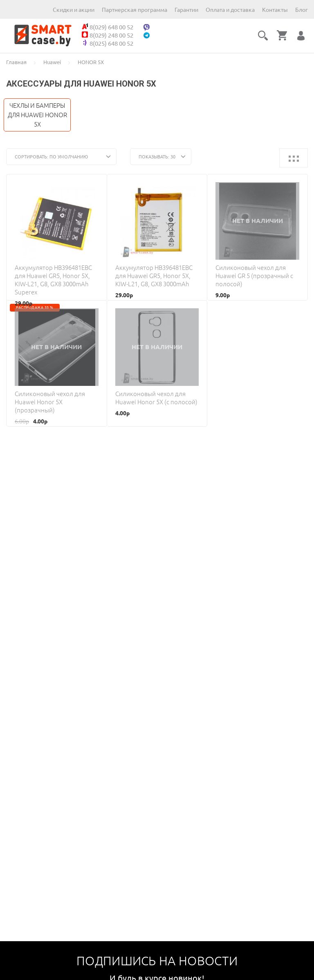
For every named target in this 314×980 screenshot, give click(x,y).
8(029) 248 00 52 (108, 35)
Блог (302, 10)
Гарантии (186, 10)
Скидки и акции (74, 10)
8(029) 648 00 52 (108, 27)
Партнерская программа (135, 10)
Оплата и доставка (230, 10)
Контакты (275, 10)
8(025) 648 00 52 (108, 43)
